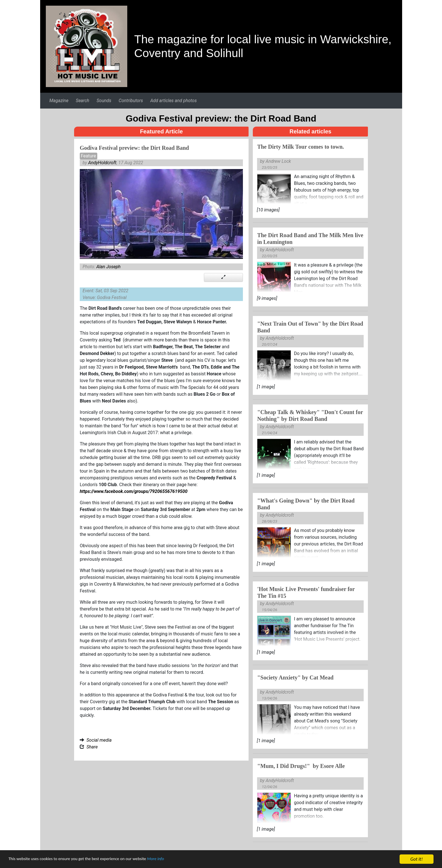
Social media (99, 740)
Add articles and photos (173, 100)
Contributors (131, 100)
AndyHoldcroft (102, 163)
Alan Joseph (109, 267)
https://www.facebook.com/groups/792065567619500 (134, 491)
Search (83, 100)
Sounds (104, 100)
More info (174, 860)
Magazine (59, 100)
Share (92, 747)
